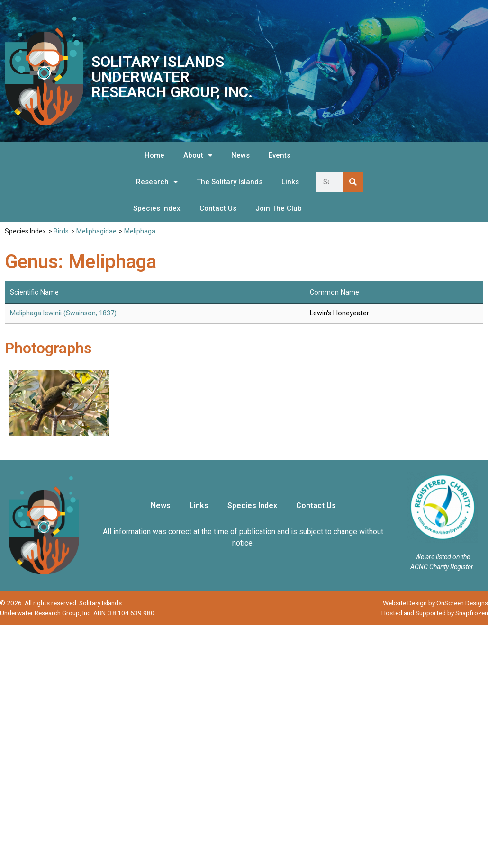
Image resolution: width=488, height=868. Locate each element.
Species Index (157, 208)
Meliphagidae (96, 231)
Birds (61, 231)
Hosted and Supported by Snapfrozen (435, 613)
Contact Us (218, 208)
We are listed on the (443, 557)
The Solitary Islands (230, 182)
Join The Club (279, 208)
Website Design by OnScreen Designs (435, 603)
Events (280, 155)
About (198, 156)
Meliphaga (140, 231)
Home (154, 155)
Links (290, 182)
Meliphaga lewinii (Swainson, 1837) (63, 313)
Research (157, 182)
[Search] (353, 182)
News (240, 155)
